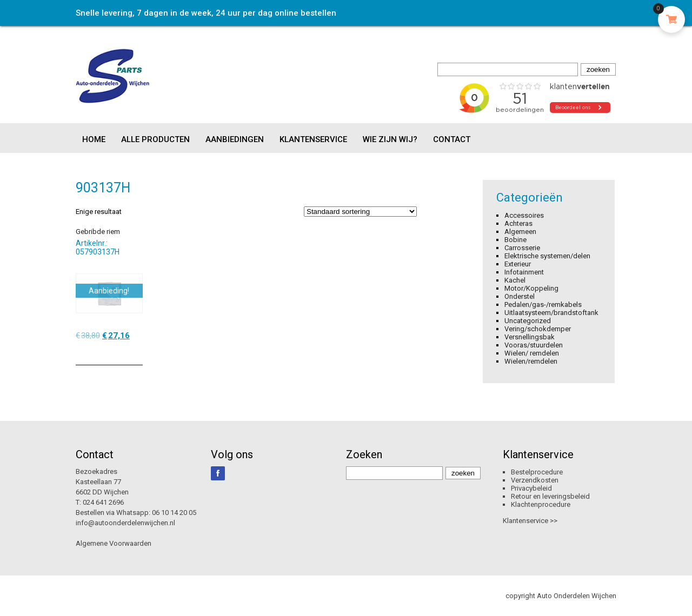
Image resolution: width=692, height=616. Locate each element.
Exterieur (518, 264)
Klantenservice (313, 139)
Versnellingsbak (530, 337)
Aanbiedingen (235, 139)
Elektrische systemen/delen (547, 256)
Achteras (518, 223)
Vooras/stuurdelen (534, 345)
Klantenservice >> (530, 521)
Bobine (515, 240)
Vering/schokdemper (538, 329)
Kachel (515, 280)
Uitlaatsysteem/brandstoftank (551, 313)
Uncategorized (528, 321)
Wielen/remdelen (531, 361)
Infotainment (524, 272)
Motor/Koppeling (531, 288)
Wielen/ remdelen (532, 353)
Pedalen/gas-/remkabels (543, 304)
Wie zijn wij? (390, 139)
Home (94, 139)
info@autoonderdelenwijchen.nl (125, 523)
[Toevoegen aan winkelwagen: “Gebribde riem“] (136, 353)
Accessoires (524, 215)
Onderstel (520, 296)
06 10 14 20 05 (174, 513)
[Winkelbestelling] (360, 212)
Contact (452, 139)
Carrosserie (522, 248)
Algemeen (520, 232)
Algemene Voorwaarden (114, 543)
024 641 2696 (103, 502)
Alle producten (155, 139)
